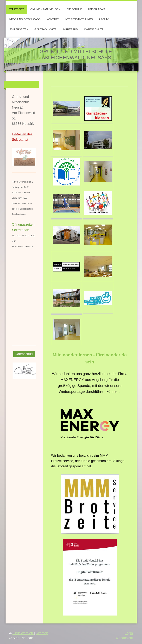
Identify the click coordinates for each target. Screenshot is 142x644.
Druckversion (22, 633)
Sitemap (42, 633)
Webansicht (124, 638)
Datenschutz (24, 354)
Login (129, 633)
